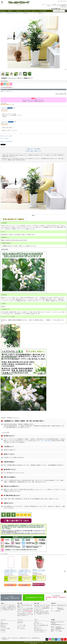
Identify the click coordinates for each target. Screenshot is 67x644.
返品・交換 (37, 603)
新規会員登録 (64, 5)
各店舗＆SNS (3, 627)
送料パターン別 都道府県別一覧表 (41, 625)
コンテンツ (3, 620)
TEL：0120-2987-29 (47, 441)
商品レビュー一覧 (21, 627)
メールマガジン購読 (21, 625)
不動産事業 (3, 630)
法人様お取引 (43, 11)
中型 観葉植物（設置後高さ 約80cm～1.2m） (14, 13)
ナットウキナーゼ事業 (5, 629)
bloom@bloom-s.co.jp (60, 628)
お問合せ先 (53, 603)
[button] (2, 571)
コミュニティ (3, 632)
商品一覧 (3, 11)
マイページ (49, 5)
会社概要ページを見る (56, 5)
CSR (2, 622)
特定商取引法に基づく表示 (25, 638)
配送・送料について (38, 624)
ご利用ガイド (49, 6)
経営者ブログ (3, 625)
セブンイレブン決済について (40, 632)
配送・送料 (20, 603)
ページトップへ (65, 592)
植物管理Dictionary (63, 6)
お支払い (3, 603)
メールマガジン (56, 6)
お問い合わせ (64, 7)
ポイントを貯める (21, 629)
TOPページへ (3, 13)
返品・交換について (38, 629)
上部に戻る (5, 639)
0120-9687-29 (60, 608)
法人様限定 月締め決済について (41, 630)
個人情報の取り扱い (36, 638)
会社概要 (53, 620)
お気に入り (19, 11)
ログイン (44, 5)
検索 (66, 11)
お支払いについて (38, 627)
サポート (36, 620)
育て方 (10, 11)
